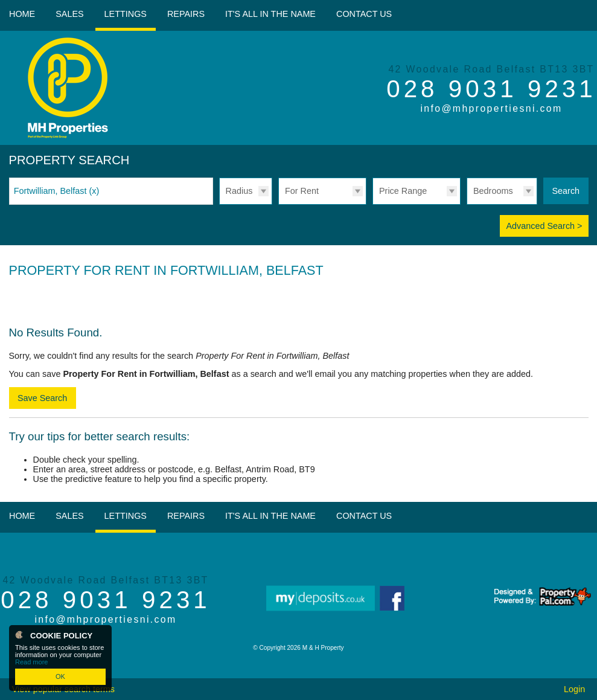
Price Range (403, 191)
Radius (239, 191)
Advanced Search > (544, 226)
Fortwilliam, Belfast (57, 191)
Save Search (42, 398)
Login (574, 689)
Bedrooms (493, 191)
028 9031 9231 (491, 89)
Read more (31, 662)
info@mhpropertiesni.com (491, 108)
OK (60, 676)
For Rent (302, 191)
